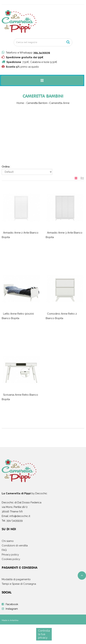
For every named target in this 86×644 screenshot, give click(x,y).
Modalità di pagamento (16, 579)
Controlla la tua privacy (44, 634)
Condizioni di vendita (15, 546)
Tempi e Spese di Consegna (19, 584)
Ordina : (6, 167)
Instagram (12, 609)
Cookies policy (11, 559)
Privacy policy (10, 555)
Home (20, 103)
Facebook (12, 604)
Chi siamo (8, 541)
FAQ (4, 550)
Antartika (14, 620)
